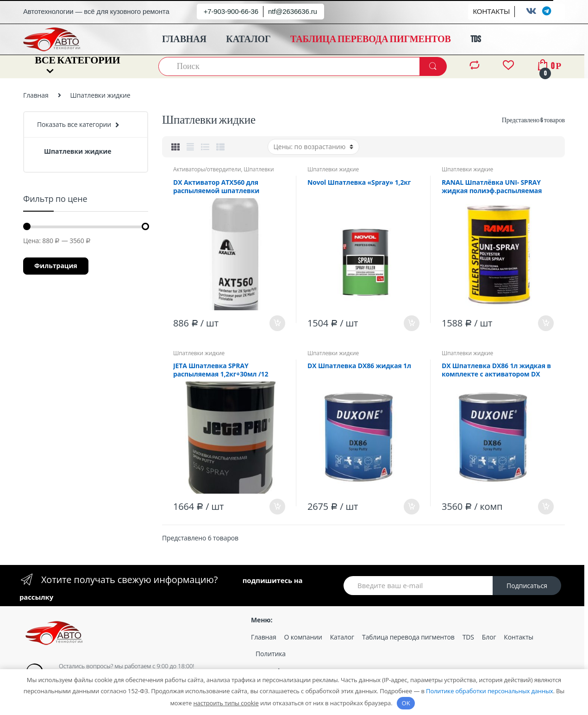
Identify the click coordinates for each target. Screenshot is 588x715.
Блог (489, 637)
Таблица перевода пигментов (408, 637)
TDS (475, 39)
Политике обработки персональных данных (489, 691)
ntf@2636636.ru (293, 11)
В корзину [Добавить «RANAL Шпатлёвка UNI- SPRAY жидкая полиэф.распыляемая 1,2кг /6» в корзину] (545, 323)
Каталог (342, 637)
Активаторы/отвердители (207, 169)
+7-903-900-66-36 (231, 11)
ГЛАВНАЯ (184, 39)
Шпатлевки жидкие (333, 169)
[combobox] (289, 66)
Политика (271, 654)
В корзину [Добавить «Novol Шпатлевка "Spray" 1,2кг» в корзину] (411, 323)
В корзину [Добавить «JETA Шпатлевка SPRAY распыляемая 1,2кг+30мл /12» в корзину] (277, 507)
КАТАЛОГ (248, 39)
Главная (36, 95)
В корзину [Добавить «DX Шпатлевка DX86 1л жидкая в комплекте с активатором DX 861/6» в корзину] (545, 507)
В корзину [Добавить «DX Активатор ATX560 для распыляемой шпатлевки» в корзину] (277, 323)
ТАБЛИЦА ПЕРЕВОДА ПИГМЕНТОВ (371, 39)
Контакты (519, 637)
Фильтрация (56, 266)
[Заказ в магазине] (313, 147)
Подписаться (527, 586)
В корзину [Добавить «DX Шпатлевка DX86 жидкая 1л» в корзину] (411, 507)
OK (406, 703)
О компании (303, 637)
